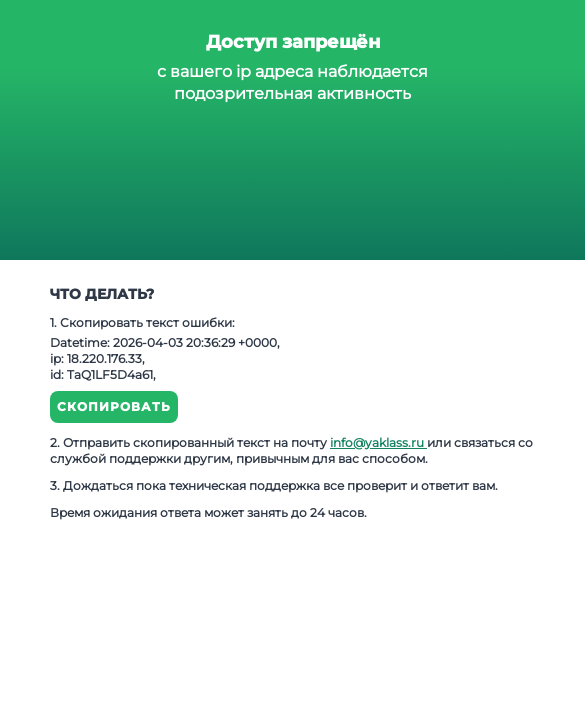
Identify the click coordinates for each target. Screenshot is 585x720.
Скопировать (114, 406)
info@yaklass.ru (378, 442)
